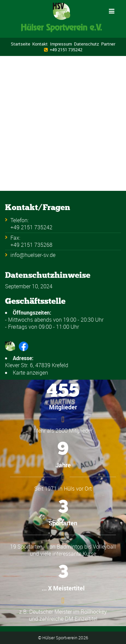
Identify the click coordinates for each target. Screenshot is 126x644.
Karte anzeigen (30, 373)
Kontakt (40, 44)
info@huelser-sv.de (33, 255)
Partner (108, 44)
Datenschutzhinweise (48, 275)
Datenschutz (87, 44)
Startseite (20, 44)
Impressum (61, 44)
